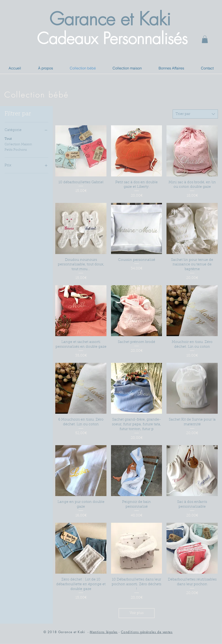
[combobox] (195, 114)
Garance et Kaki (110, 19)
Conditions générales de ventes (147, 632)
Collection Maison (18, 144)
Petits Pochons (16, 150)
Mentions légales (104, 632)
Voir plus (137, 613)
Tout (8, 139)
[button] (205, 39)
